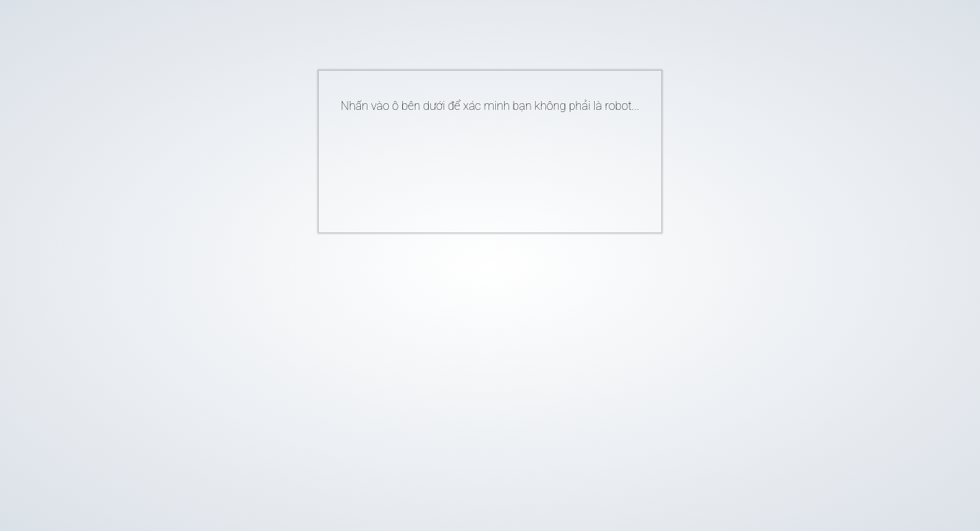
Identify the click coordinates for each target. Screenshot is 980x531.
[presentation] (468, 167)
